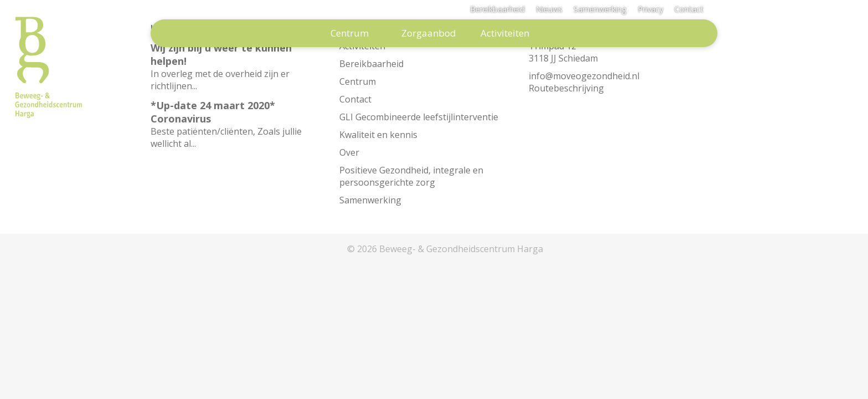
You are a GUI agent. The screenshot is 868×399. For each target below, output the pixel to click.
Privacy (650, 9)
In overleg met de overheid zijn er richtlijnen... (238, 66)
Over (349, 152)
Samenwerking (600, 9)
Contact (689, 9)
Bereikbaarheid (497, 9)
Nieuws (549, 9)
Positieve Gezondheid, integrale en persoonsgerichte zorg (411, 176)
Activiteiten (505, 33)
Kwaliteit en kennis (378, 135)
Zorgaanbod (429, 33)
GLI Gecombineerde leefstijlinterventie (419, 117)
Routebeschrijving (566, 88)
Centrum (350, 33)
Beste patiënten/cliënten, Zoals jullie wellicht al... (238, 124)
